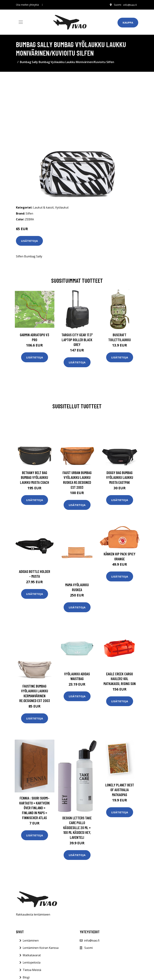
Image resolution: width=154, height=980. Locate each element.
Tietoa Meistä (32, 970)
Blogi (26, 977)
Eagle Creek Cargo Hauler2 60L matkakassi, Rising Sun (120, 679)
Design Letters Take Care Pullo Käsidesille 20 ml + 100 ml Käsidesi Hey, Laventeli (77, 828)
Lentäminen (31, 940)
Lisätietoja (29, 241)
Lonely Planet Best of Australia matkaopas (120, 790)
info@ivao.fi (130, 5)
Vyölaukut (62, 207)
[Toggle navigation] (21, 22)
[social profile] (42, 5)
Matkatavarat (32, 955)
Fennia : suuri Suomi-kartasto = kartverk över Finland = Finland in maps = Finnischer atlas (35, 808)
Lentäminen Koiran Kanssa (41, 948)
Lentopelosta (32, 962)
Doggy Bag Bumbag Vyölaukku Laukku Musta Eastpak (120, 477)
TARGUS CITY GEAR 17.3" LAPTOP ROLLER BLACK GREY (77, 340)
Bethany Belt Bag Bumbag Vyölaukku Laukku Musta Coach (35, 477)
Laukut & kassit (43, 207)
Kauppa (128, 22)
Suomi (118, 5)
